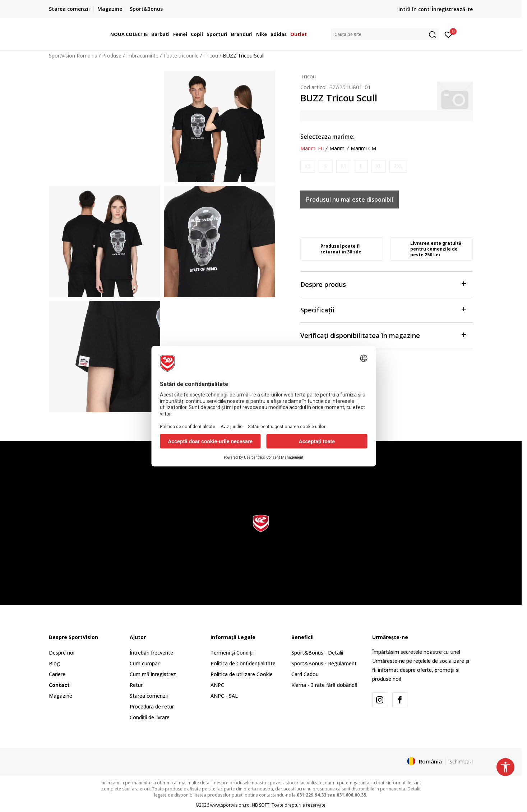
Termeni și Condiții (232, 653)
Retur (136, 685)
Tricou (211, 56)
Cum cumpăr (145, 663)
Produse (112, 56)
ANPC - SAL (224, 696)
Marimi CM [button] (363, 148)
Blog (54, 663)
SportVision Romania (73, 56)
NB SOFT (261, 805)
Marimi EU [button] (312, 148)
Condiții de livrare (150, 717)
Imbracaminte (142, 56)
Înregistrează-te (452, 9)
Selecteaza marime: (327, 137)
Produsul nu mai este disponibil (350, 199)
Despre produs (383, 284)
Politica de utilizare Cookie (242, 674)
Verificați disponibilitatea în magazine (383, 335)
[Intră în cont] (449, 34)
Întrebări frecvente (151, 653)
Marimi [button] (338, 148)
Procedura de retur (152, 707)
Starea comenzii (149, 696)
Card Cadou (305, 674)
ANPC (217, 685)
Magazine (61, 696)
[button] (385, 34)
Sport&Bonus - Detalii (317, 653)
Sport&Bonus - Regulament (324, 663)
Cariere (57, 674)
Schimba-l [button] (461, 761)
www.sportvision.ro (230, 805)
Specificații (383, 309)
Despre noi (62, 653)
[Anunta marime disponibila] (308, 166)
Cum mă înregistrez (153, 674)
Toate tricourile (181, 56)
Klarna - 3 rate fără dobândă (324, 685)
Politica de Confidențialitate (243, 663)
